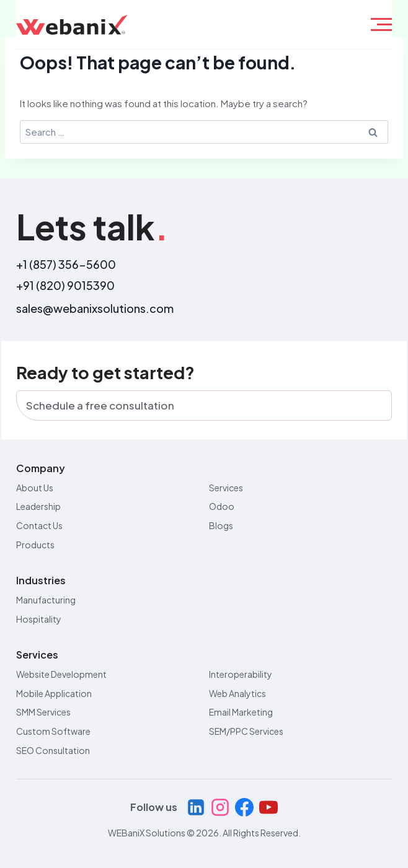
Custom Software (53, 731)
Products (35, 545)
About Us (35, 488)
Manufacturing (46, 600)
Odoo (222, 506)
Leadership (38, 506)
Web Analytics (237, 693)
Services (226, 488)
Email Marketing (241, 712)
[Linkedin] (196, 807)
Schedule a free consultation (100, 405)
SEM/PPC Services (246, 731)
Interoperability (241, 674)
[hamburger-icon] (381, 24)
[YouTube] (268, 807)
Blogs (221, 525)
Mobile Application (54, 693)
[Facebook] (244, 807)
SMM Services (43, 712)
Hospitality (39, 619)
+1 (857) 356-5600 (66, 264)
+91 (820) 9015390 (65, 285)
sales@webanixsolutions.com (95, 308)
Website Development (61, 674)
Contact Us (39, 525)
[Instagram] (220, 807)
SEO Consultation (53, 750)
